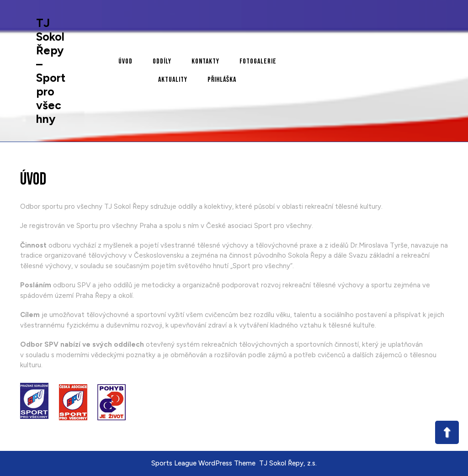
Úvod (125, 61)
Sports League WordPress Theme (203, 463)
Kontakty (205, 61)
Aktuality (173, 80)
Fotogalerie (258, 61)
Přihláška (222, 80)
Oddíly (162, 61)
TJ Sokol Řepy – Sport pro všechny (51, 71)
